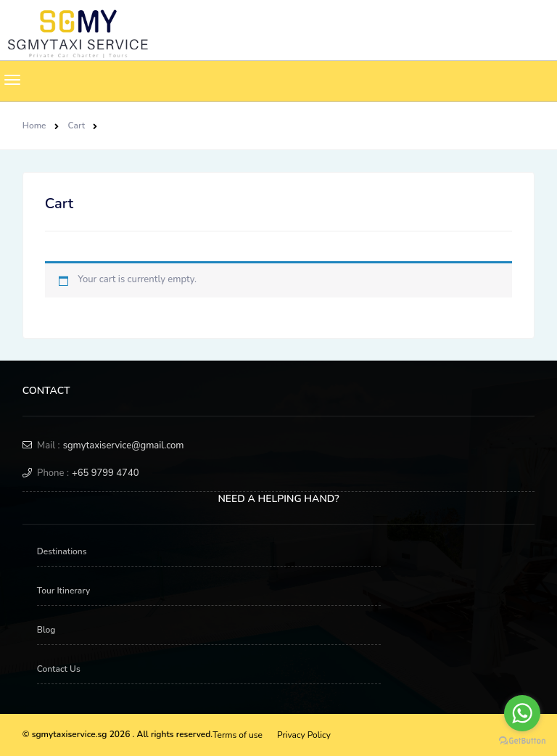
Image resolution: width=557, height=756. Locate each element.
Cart (77, 126)
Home (34, 126)
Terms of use (238, 735)
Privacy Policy (304, 735)
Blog (46, 630)
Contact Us (59, 669)
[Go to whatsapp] (522, 713)
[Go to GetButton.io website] (522, 741)
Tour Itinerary (64, 591)
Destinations (62, 551)
